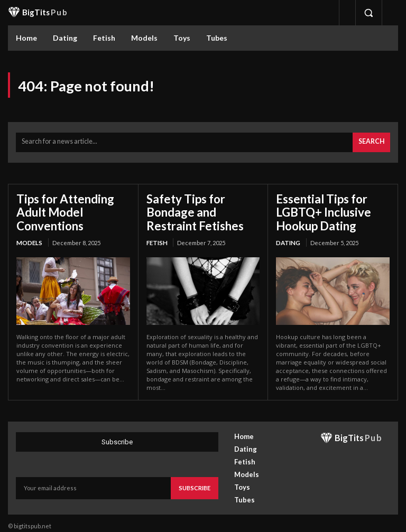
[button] (368, 13)
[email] (94, 481)
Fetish (156, 237)
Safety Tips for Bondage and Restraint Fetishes (202, 209)
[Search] (372, 141)
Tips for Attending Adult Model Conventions (61, 209)
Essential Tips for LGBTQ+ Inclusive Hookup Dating (318, 209)
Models (29, 237)
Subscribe (195, 481)
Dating (288, 237)
